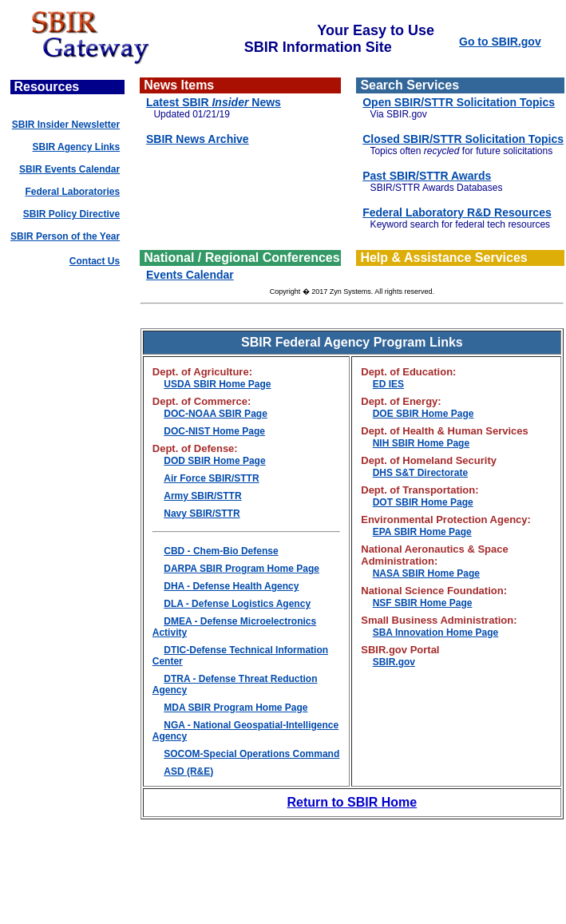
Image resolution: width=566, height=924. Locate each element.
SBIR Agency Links (77, 147)
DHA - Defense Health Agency (231, 586)
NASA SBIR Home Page (426, 573)
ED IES (388, 384)
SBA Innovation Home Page (436, 633)
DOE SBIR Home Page (424, 414)
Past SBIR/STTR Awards (427, 176)
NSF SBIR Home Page (423, 603)
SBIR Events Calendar (69, 169)
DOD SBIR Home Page (214, 461)
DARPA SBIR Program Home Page (241, 569)
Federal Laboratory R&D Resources (457, 212)
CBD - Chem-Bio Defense (221, 551)
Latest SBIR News (214, 102)
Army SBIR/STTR (202, 496)
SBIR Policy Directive (71, 214)
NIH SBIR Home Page (421, 443)
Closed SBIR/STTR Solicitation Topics (463, 139)
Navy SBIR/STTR (202, 514)
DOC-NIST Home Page (214, 431)
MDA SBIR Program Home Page (236, 708)
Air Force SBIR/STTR (211, 478)
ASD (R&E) (188, 771)
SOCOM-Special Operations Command (251, 754)
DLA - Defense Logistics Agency (237, 604)
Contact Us (95, 261)
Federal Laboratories (72, 192)
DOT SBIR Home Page (423, 502)
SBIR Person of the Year (65, 236)
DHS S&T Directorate (420, 473)
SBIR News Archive (198, 139)
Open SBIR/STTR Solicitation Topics (459, 102)
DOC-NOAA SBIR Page (216, 414)
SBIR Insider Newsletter (66, 125)
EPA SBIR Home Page (422, 532)
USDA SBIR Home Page (217, 384)
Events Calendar (190, 275)
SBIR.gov (394, 662)
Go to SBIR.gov (500, 42)
